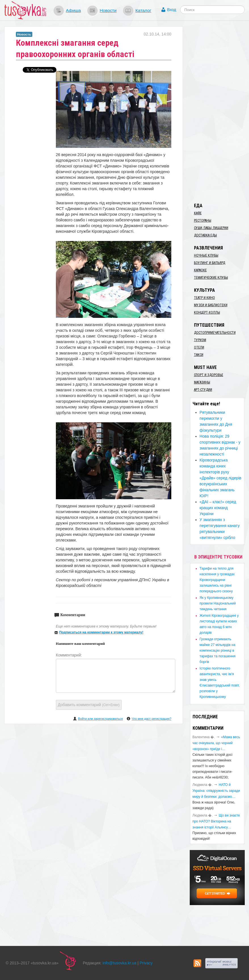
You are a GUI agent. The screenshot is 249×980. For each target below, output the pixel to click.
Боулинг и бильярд (210, 263)
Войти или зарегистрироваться (100, 719)
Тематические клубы (211, 278)
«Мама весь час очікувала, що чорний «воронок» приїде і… (216, 743)
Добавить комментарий (89, 705)
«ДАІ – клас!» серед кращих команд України (218, 508)
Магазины (202, 382)
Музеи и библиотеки (211, 305)
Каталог (143, 10)
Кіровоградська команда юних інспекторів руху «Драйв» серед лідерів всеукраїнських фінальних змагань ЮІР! (220, 478)
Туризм (200, 340)
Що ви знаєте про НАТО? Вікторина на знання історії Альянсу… (216, 821)
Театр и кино (204, 298)
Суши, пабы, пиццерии (211, 228)
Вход (172, 10)
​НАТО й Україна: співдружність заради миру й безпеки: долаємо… (216, 791)
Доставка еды (205, 235)
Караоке (200, 270)
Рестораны (203, 221)
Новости (108, 10)
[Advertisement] (219, 112)
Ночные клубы (206, 255)
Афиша (73, 10)
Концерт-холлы (207, 312)
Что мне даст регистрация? (151, 719)
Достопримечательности (215, 333)
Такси (199, 355)
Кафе (198, 213)
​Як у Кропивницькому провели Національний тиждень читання (218, 603)
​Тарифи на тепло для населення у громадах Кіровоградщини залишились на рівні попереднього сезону (217, 580)
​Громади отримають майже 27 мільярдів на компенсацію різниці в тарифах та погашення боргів (218, 650)
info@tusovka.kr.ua (120, 963)
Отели (199, 347)
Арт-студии (203, 390)
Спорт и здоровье (209, 375)
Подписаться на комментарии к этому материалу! (101, 632)
